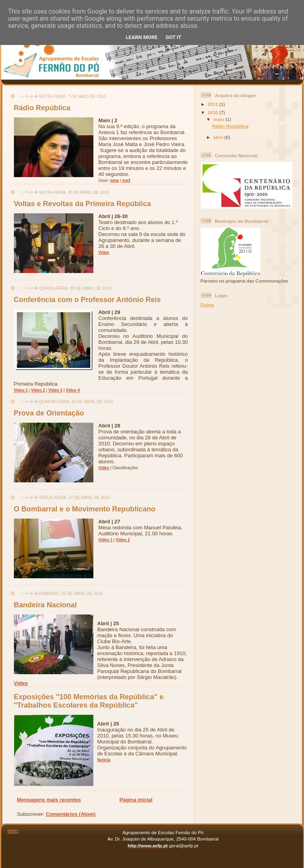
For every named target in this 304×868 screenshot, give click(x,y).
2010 (214, 112)
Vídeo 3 (56, 390)
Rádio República (42, 108)
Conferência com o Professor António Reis (87, 300)
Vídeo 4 (73, 390)
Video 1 (21, 390)
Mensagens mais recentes (49, 800)
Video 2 (38, 390)
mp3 (126, 180)
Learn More (142, 37)
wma (114, 180)
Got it (173, 37)
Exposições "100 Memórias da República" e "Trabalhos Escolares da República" (89, 701)
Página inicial (136, 800)
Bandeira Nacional (46, 605)
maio (220, 119)
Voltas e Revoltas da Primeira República (82, 204)
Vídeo (104, 253)
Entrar (207, 305)
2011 (214, 104)
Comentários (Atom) (71, 814)
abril (219, 137)
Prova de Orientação (49, 413)
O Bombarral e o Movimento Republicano (85, 509)
